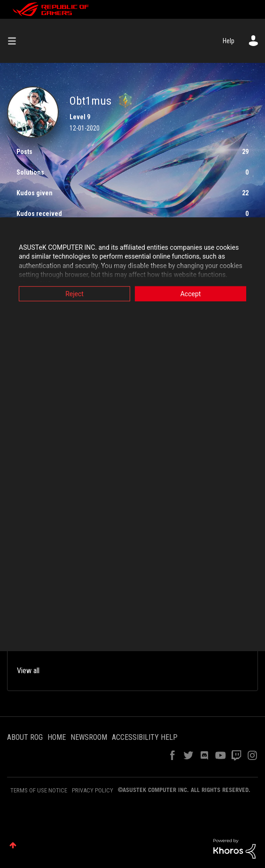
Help (229, 41)
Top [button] (13, 845)
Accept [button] (191, 293)
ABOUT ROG (25, 737)
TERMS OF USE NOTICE (39, 790)
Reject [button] (74, 293)
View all (28, 671)
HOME (57, 737)
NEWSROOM (89, 737)
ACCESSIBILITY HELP (145, 737)
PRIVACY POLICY (93, 790)
